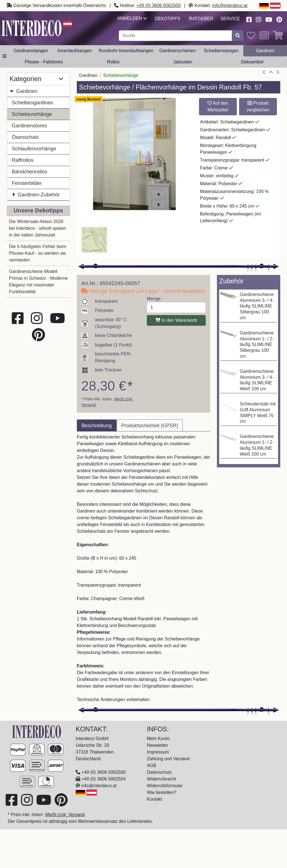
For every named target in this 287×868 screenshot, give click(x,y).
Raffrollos (23, 160)
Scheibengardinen (33, 103)
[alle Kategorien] (4, 56)
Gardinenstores (29, 126)
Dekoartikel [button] (252, 62)
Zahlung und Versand (168, 759)
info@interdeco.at (230, 5)
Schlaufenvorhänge (34, 149)
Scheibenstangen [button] (221, 51)
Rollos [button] (113, 62)
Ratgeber (201, 19)
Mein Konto (158, 739)
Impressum (158, 752)
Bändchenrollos (30, 172)
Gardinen (23, 91)
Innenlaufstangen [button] (75, 51)
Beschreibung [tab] (97, 426)
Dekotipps (168, 19)
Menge (154, 299)
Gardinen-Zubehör (36, 195)
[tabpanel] (143, 568)
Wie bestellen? (162, 792)
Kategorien (36, 79)
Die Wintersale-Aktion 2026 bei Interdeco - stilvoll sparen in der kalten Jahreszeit (38, 228)
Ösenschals (25, 137)
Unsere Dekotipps (39, 210)
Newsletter (158, 745)
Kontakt (154, 799)
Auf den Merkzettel (218, 106)
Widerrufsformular (165, 786)
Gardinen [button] (265, 51)
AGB (152, 765)
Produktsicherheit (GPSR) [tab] (150, 426)
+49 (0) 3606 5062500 (159, 5)
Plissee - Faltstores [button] (44, 62)
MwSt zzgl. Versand (65, 815)
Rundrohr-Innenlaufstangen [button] (126, 51)
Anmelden (132, 18)
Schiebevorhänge (32, 114)
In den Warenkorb (176, 320)
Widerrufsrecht (161, 779)
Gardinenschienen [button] (177, 51)
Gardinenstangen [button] (31, 51)
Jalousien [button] (183, 62)
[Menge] (176, 307)
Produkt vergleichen (258, 106)
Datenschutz (159, 772)
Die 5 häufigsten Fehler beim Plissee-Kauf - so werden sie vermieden (38, 253)
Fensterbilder (27, 183)
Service (230, 19)
